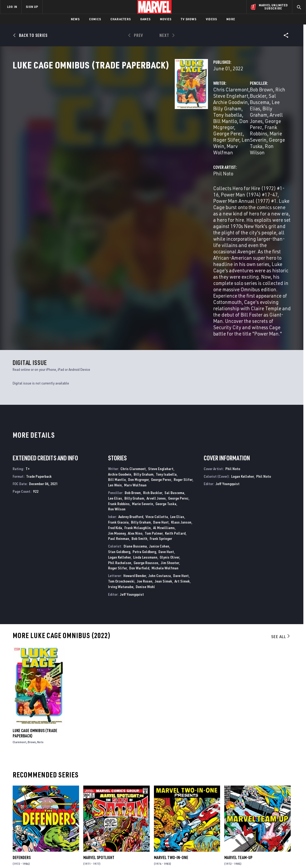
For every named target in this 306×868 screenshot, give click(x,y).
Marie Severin (256, 125)
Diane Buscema (135, 437)
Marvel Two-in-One (171, 748)
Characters (121, 19)
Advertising (104, 798)
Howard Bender (135, 466)
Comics (95, 19)
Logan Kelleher (119, 448)
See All (281, 527)
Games (145, 19)
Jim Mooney (117, 424)
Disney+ (100, 805)
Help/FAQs (52, 805)
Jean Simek (163, 472)
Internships (54, 820)
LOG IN (12, 7)
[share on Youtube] (243, 822)
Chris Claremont (117, 113)
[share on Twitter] (257, 811)
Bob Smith (139, 429)
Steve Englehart (155, 113)
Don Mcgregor (133, 125)
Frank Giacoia (118, 413)
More (231, 19)
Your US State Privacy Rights (88, 855)
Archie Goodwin (120, 365)
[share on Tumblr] (286, 811)
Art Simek (182, 472)
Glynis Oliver (169, 448)
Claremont (20, 632)
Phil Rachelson (120, 453)
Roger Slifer (113, 132)
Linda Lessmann (145, 448)
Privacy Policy (53, 855)
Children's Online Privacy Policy (170, 855)
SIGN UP (32, 7)
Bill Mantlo (117, 370)
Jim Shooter (170, 453)
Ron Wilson (238, 132)
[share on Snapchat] (257, 822)
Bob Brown (205, 113)
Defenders (22, 748)
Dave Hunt (161, 413)
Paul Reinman (119, 429)
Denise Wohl (145, 477)
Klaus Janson (181, 413)
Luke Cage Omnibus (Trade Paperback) (35, 624)
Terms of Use (29, 855)
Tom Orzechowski (121, 472)
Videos (211, 19)
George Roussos (146, 453)
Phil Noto (110, 153)
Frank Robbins (223, 125)
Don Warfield (139, 459)
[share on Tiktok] (243, 833)
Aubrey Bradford (131, 407)
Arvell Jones (250, 119)
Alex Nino (135, 424)
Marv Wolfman (167, 132)
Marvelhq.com (106, 813)
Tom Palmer (154, 424)
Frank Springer (161, 429)
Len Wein (138, 132)
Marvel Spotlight (99, 748)
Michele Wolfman (165, 459)
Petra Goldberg (144, 442)
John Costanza (160, 466)
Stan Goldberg (119, 442)
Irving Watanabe (121, 477)
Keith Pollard (175, 424)
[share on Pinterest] (272, 822)
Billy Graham (136, 119)
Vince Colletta (157, 407)
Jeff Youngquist (132, 485)
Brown (32, 632)
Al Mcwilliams (164, 418)
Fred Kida (115, 418)
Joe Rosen (145, 472)
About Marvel (55, 798)
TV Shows (189, 19)
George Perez (165, 125)
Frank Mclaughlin (138, 418)
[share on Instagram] (272, 811)
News (75, 19)
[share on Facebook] (243, 811)
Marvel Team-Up (238, 748)
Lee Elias (115, 389)
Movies (166, 19)
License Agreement (211, 855)
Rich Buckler (232, 113)
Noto (40, 632)
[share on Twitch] (286, 822)
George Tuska (208, 132)
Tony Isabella (166, 119)
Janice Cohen (159, 437)
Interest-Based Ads (244, 855)
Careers (50, 813)
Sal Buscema (262, 113)
